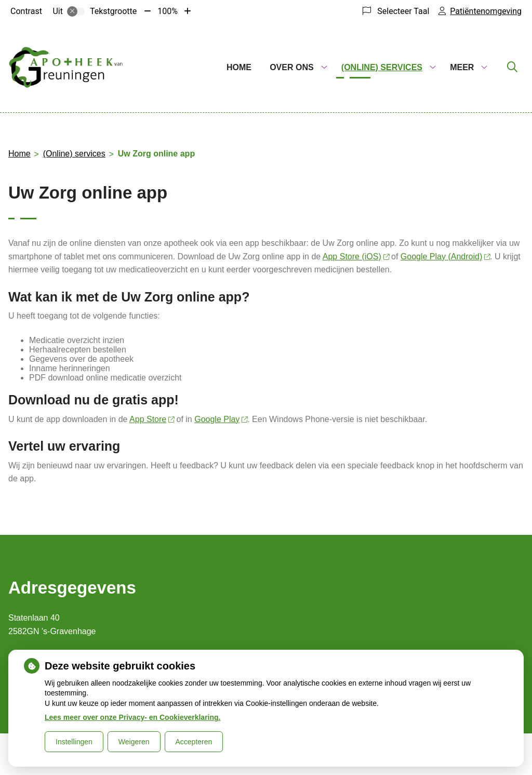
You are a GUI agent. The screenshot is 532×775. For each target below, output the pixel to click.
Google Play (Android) (445, 257)
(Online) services (382, 67)
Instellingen (74, 742)
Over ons (291, 67)
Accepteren (194, 742)
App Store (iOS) (356, 257)
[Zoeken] (512, 68)
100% (168, 11)
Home (239, 67)
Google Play (221, 419)
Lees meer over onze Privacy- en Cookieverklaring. (133, 717)
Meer (462, 67)
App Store (152, 419)
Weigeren (134, 742)
